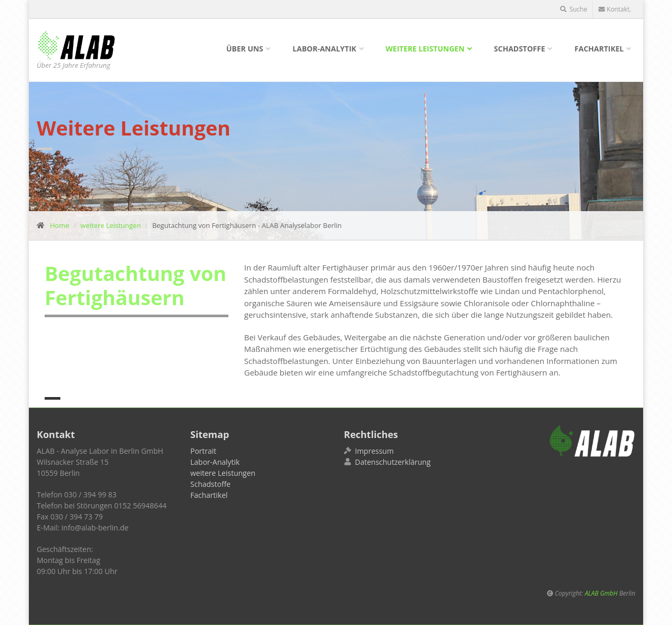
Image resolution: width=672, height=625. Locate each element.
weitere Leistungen (425, 49)
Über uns (245, 49)
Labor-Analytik (324, 49)
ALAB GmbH (601, 593)
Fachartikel (599, 49)
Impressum (374, 451)
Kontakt (614, 9)
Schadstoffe (520, 49)
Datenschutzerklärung (393, 462)
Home (60, 225)
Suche (574, 9)
